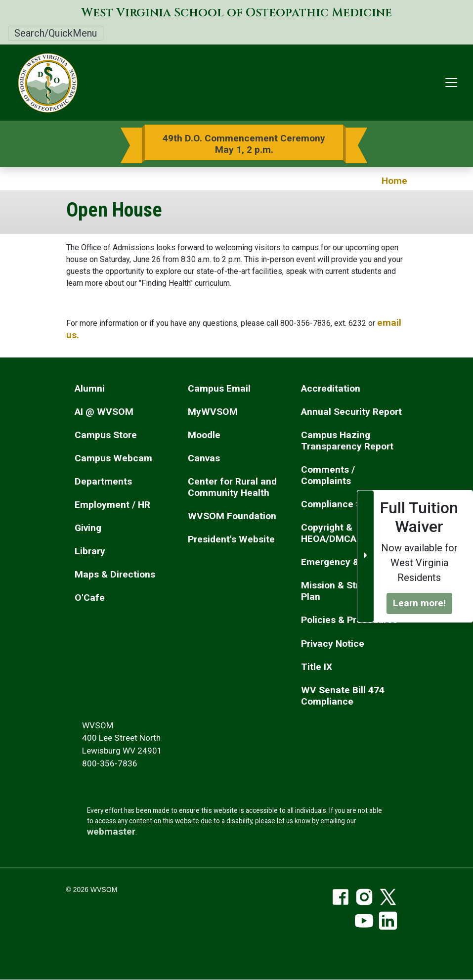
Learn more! (419, 603)
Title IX (317, 667)
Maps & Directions (115, 574)
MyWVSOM (213, 412)
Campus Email (219, 388)
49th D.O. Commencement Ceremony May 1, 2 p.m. (244, 144)
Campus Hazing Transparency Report (347, 441)
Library (90, 551)
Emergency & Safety (346, 562)
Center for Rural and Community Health (232, 487)
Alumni (90, 388)
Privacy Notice (333, 644)
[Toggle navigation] (451, 83)
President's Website (231, 539)
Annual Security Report (351, 412)
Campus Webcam (113, 458)
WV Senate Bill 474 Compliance (343, 696)
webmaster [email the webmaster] (111, 831)
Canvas (204, 458)
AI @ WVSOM (104, 412)
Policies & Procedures (349, 620)
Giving (88, 528)
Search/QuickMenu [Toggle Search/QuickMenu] (56, 33)
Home (394, 181)
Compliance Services (347, 504)
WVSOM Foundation (232, 516)
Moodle (204, 435)
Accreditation (331, 388)
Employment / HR (112, 505)
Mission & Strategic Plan (344, 591)
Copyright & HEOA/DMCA (329, 533)
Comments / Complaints (328, 475)
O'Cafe (90, 598)
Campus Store (106, 435)
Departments (103, 481)
